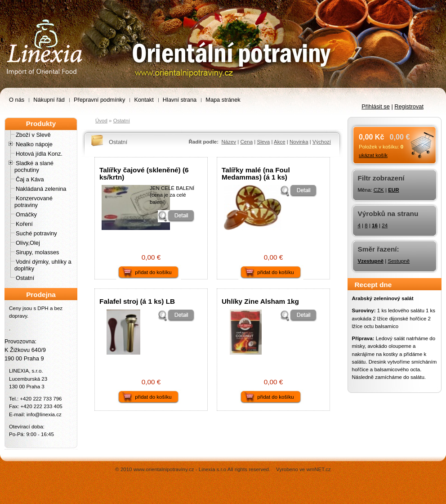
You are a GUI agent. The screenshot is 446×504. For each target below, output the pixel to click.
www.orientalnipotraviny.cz (164, 469)
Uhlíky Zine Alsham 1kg (260, 301)
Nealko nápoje (34, 144)
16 (375, 225)
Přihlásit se (376, 106)
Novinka (299, 142)
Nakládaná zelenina (41, 189)
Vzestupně (371, 261)
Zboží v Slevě (33, 135)
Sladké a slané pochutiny (34, 166)
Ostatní (25, 278)
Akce (280, 142)
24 (385, 225)
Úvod (101, 121)
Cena (247, 142)
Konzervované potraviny (33, 202)
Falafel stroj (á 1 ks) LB (137, 301)
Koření (24, 224)
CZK (379, 190)
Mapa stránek (223, 100)
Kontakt (144, 100)
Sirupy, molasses (37, 252)
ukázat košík (373, 155)
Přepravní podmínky (100, 100)
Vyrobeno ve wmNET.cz (303, 469)
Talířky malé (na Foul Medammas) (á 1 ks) (256, 173)
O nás (17, 100)
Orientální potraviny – (30, 5)
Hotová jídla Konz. (39, 154)
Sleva (263, 142)
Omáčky (26, 214)
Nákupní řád (49, 100)
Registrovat (409, 106)
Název (229, 142)
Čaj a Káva (30, 179)
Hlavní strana (180, 100)
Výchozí (322, 142)
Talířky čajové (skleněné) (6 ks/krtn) (144, 173)
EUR (393, 190)
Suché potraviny (36, 233)
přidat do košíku (153, 272)
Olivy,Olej (28, 243)
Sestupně (399, 261)
